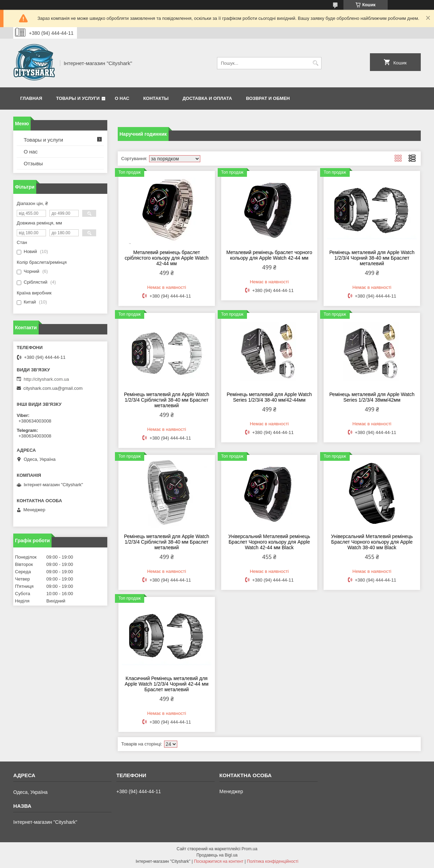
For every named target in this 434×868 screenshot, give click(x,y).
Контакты (156, 98)
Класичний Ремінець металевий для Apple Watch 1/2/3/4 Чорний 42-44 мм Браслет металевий (167, 684)
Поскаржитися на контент (219, 861)
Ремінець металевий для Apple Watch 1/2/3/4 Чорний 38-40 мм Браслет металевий (372, 258)
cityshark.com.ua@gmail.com (53, 388)
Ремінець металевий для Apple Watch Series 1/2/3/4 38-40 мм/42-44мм (269, 397)
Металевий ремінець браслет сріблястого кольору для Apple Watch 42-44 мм (167, 258)
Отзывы (33, 163)
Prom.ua (250, 849)
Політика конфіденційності (273, 861)
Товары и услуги (78, 98)
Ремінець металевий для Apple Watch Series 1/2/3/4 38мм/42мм (372, 397)
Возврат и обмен (268, 98)
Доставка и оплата (207, 98)
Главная (31, 98)
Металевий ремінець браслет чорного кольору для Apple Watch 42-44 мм (269, 255)
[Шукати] (315, 63)
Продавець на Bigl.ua (217, 855)
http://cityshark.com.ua (46, 379)
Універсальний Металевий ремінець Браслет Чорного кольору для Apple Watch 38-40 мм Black (372, 542)
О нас (122, 98)
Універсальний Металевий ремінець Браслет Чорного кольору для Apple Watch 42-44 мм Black (269, 542)
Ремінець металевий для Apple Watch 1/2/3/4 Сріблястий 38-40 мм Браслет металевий (167, 400)
